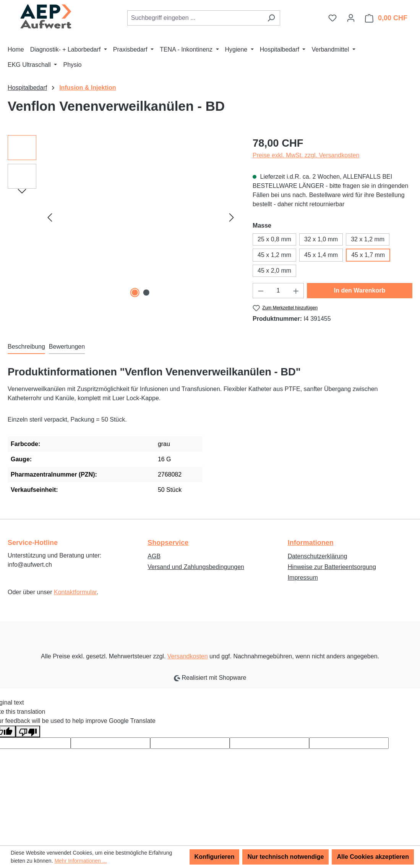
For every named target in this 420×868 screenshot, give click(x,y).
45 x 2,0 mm (274, 271)
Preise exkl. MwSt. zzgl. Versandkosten (306, 155)
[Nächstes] (232, 217)
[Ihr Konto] (351, 18)
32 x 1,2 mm (368, 239)
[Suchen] (271, 18)
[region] (122, 217)
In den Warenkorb (360, 290)
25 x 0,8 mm (274, 239)
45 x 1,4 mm (321, 255)
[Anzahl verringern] (261, 291)
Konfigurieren (215, 857)
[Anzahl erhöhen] (296, 291)
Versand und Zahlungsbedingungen (196, 567)
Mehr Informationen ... (80, 861)
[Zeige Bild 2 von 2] (146, 293)
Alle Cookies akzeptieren (373, 857)
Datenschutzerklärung (318, 556)
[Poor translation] (28, 731)
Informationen (311, 543)
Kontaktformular (75, 592)
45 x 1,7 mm (368, 255)
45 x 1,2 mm (274, 255)
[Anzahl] (278, 291)
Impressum (303, 578)
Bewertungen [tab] (67, 347)
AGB (154, 556)
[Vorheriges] (50, 217)
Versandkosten (188, 656)
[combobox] (195, 18)
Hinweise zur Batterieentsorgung (332, 567)
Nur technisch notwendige (285, 857)
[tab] (26, 347)
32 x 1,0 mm (321, 239)
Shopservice (168, 543)
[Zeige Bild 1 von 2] (135, 293)
